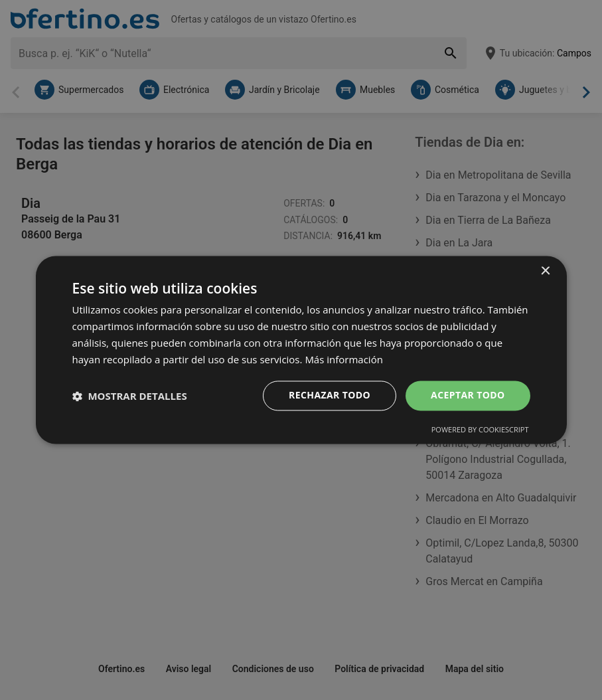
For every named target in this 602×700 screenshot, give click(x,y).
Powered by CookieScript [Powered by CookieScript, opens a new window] (480, 430)
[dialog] (301, 350)
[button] (130, 396)
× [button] (545, 271)
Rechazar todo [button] (330, 395)
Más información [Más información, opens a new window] (343, 359)
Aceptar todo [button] (468, 395)
